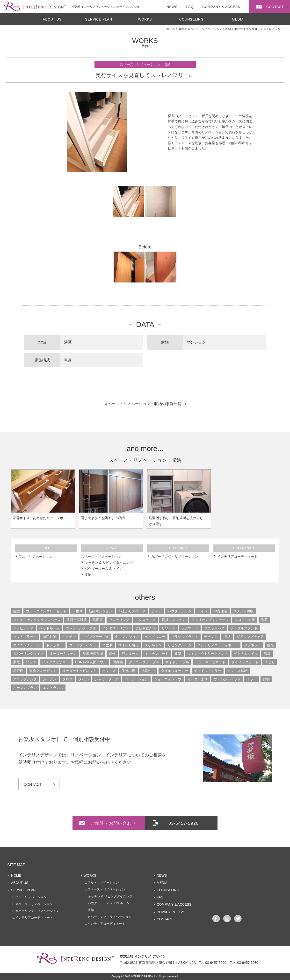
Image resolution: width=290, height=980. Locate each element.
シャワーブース (107, 679)
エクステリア (145, 620)
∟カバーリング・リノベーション (36, 911)
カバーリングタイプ (28, 654)
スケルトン (153, 645)
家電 (16, 662)
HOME (16, 875)
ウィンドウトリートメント (208, 654)
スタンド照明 (243, 611)
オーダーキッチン (63, 654)
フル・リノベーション (36, 557)
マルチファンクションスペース (37, 620)
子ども (270, 662)
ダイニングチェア (250, 637)
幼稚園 (118, 662)
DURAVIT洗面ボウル (91, 662)
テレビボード (23, 628)
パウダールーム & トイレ (104, 569)
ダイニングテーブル (144, 662)
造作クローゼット (43, 671)
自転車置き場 (145, 628)
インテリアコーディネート (237, 557)
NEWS (162, 875)
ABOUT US (52, 19)
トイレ (203, 611)
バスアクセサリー (56, 662)
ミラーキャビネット (210, 662)
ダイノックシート (245, 662)
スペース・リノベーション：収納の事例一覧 (143, 404)
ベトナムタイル (246, 654)
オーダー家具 (197, 679)
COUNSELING (192, 19)
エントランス (53, 688)
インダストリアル (116, 628)
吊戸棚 (18, 671)
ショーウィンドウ (168, 679)
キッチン (69, 637)
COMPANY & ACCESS (174, 904)
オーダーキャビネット (79, 671)
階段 (270, 645)
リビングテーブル (95, 637)
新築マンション (101, 611)
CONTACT (33, 785)
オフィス (109, 671)
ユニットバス (214, 628)
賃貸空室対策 (77, 620)
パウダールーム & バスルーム (107, 903)
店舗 (267, 654)
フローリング (119, 620)
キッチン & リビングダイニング (109, 563)
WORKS (145, 19)
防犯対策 (50, 637)
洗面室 (98, 620)
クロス (67, 679)
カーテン (50, 679)
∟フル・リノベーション (29, 897)
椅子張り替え (129, 645)
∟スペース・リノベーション (33, 904)
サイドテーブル (177, 662)
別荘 (264, 620)
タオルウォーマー (174, 671)
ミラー (252, 679)
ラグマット (190, 628)
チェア (157, 611)
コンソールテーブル (81, 628)
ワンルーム (130, 654)
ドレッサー (55, 645)
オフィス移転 (237, 671)
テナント (211, 637)
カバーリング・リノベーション (174, 557)
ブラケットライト (185, 637)
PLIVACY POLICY (170, 912)
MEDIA (238, 19)
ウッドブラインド (83, 645)
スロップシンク (25, 679)
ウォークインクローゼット (46, 611)
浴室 (16, 611)
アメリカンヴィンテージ (210, 620)
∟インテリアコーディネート (33, 918)
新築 (178, 654)
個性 (112, 654)
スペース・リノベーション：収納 (145, 64)
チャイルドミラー (208, 671)
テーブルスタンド (244, 628)
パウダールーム (180, 611)
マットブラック (25, 637)
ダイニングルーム (27, 645)
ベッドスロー (155, 637)
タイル (84, 679)
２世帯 (107, 645)
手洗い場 (129, 671)
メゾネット (253, 645)
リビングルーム (180, 645)
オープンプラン (25, 688)
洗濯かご (148, 671)
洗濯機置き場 (93, 654)
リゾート (168, 628)
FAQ (160, 897)
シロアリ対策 (245, 620)
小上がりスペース (132, 611)
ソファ (31, 662)
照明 (266, 679)
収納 (88, 575)
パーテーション (136, 679)
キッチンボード (157, 654)
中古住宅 (220, 611)
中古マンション (127, 637)
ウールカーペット (227, 679)
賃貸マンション (174, 620)
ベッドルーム (50, 628)
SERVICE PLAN (99, 19)
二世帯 (78, 611)
